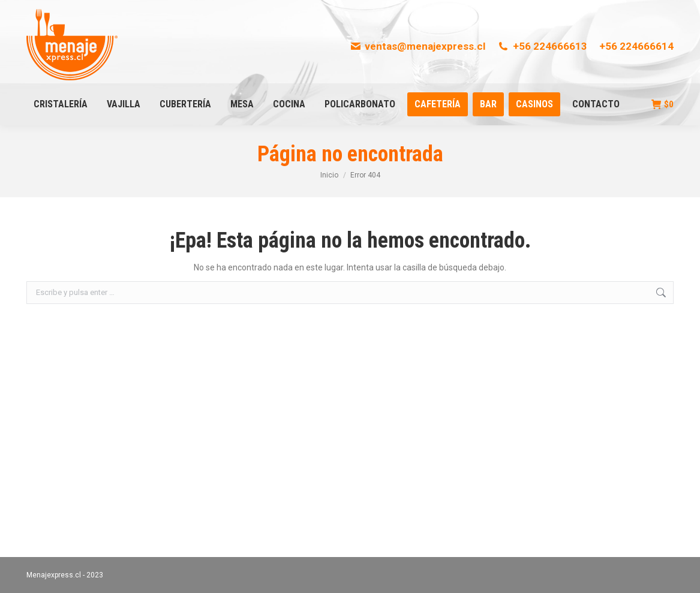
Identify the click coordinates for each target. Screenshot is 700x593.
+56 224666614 (636, 46)
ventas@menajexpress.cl (418, 46)
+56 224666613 (542, 46)
